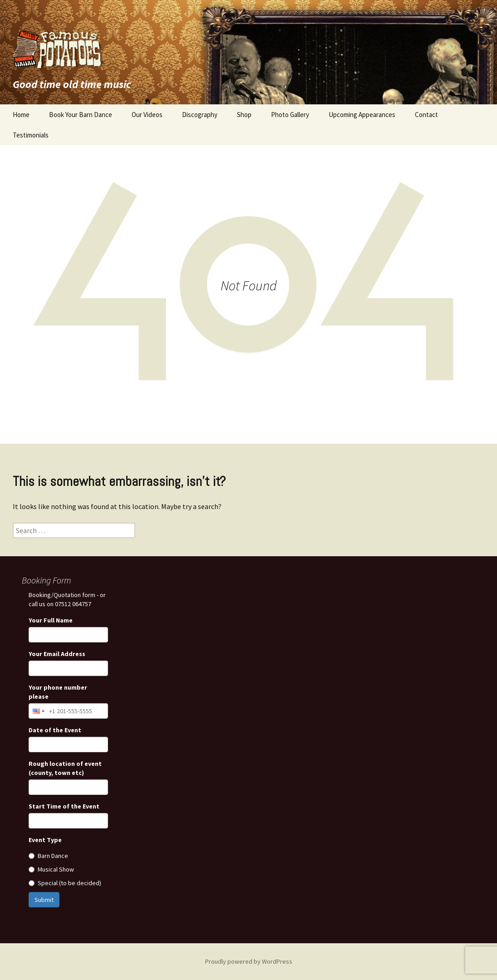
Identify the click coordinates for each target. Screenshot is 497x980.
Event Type (45, 840)
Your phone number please (58, 692)
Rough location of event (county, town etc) (65, 768)
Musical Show (51, 869)
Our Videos (147, 115)
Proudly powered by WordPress (249, 961)
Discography (200, 115)
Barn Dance (48, 856)
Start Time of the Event (64, 806)
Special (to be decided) (65, 883)
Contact (426, 115)
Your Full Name (51, 620)
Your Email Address (57, 654)
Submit (44, 900)
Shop (244, 115)
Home (21, 115)
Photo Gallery (290, 115)
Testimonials (31, 135)
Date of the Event (55, 730)
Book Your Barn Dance (81, 115)
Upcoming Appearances (362, 115)
